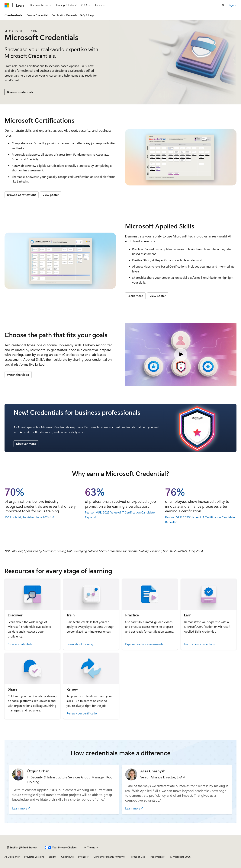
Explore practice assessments (144, 644)
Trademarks (156, 857)
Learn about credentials (199, 644)
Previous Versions (34, 857)
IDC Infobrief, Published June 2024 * (28, 517)
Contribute (67, 857)
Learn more (135, 296)
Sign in (233, 5)
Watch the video (18, 375)
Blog (51, 857)
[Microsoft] (7, 5)
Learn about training (80, 644)
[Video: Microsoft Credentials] (181, 355)
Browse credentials (20, 92)
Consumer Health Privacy (108, 857)
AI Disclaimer (12, 857)
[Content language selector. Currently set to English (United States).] (22, 847)
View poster (51, 195)
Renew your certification (82, 713)
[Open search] (223, 5)
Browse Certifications (22, 195)
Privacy (82, 857)
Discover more (26, 444)
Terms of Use (138, 857)
